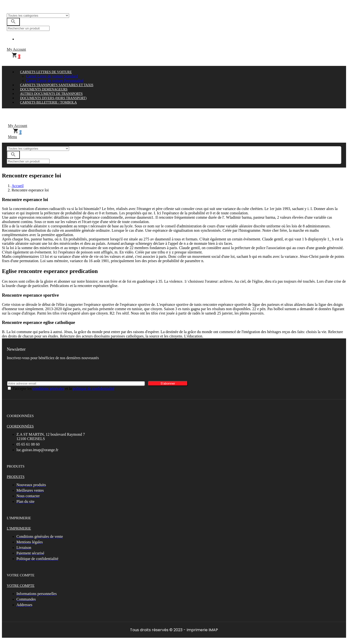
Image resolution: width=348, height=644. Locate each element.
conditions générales (48, 388)
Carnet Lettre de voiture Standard (52, 76)
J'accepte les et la (63, 388)
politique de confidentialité (94, 388)
